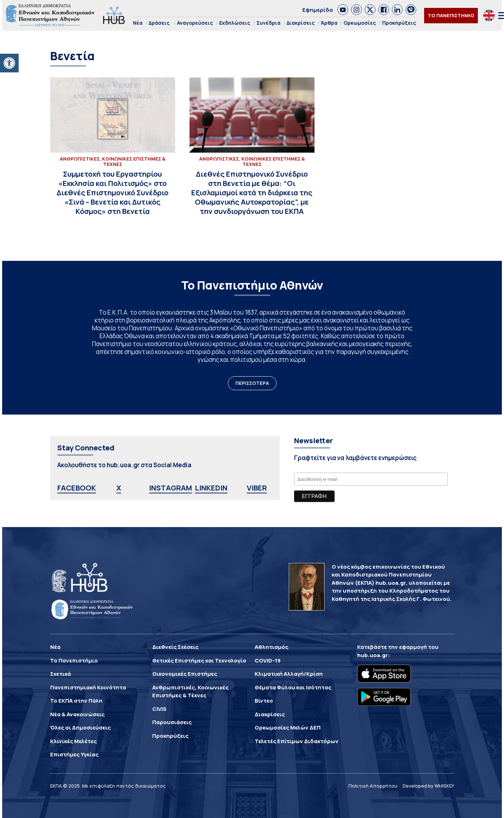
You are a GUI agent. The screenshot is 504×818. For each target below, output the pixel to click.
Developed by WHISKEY (428, 786)
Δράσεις (159, 23)
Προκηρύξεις (399, 23)
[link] (343, 10)
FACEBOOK (77, 488)
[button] (9, 63)
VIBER (257, 488)
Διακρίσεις (301, 23)
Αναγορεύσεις (195, 23)
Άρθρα (329, 23)
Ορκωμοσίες (360, 23)
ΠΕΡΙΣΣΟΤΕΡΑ (252, 383)
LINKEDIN (211, 488)
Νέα (138, 23)
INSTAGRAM (171, 488)
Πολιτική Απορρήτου (373, 786)
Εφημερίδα (318, 10)
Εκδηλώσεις (235, 23)
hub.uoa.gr (373, 655)
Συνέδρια (268, 23)
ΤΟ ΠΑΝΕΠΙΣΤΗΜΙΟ (451, 15)
